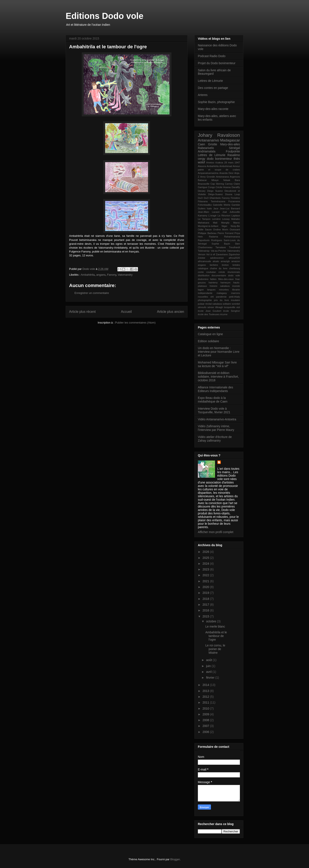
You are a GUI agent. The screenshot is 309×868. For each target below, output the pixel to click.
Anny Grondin (208, 177)
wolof (201, 162)
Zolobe (201, 258)
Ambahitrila (88, 275)
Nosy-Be (235, 226)
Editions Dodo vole (105, 16)
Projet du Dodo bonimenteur (217, 63)
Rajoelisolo (204, 240)
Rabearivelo (206, 148)
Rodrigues (217, 240)
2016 (206, 610)
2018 (206, 599)
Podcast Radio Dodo (212, 56)
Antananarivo (208, 140)
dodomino (203, 279)
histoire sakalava (220, 286)
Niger (225, 226)
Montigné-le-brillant (208, 226)
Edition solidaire (208, 341)
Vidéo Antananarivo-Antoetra (217, 419)
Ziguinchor (234, 254)
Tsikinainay (204, 251)
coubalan (211, 272)
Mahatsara (204, 223)
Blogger (175, 859)
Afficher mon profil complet (216, 532)
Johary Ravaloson (219, 135)
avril (209, 672)
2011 (206, 702)
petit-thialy (234, 297)
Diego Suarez (215, 191)
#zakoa (219, 163)
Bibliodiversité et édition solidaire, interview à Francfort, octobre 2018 (218, 377)
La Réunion (224, 216)
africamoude (204, 261)
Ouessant (235, 230)
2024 (206, 564)
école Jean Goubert (210, 311)
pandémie (221, 297)
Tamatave (221, 247)
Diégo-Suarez (215, 194)
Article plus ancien (170, 312)
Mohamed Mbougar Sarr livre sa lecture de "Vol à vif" (217, 364)
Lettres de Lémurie (210, 81)
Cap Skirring (217, 184)
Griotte (213, 144)
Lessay (226, 219)
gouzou (202, 283)
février (211, 678)
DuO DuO (203, 198)
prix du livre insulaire (227, 300)
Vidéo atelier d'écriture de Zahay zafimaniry (215, 439)
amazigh (225, 261)
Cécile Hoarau (223, 187)
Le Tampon (204, 219)
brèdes (236, 265)
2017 (206, 605)
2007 (206, 726)
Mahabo (236, 219)
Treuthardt (234, 247)
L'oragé (213, 216)
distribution (204, 275)
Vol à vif (211, 254)
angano (101, 275)
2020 (206, 587)
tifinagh (219, 307)
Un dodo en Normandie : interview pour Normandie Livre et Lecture (219, 352)
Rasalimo (234, 155)
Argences (235, 177)
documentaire (219, 275)
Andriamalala (207, 151)
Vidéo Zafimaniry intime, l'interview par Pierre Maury (216, 428)
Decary (202, 191)
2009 (206, 714)
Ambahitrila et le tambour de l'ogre (216, 636)
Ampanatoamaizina (208, 173)
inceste (236, 286)
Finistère (235, 198)
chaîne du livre (219, 268)
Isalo (209, 208)
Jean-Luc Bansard (230, 208)
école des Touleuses (209, 314)
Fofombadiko (205, 205)
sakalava (217, 304)
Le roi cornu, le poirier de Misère (215, 649)
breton (225, 265)
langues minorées (218, 290)
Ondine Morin (221, 230)
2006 (206, 732)
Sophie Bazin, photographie (216, 102)
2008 (206, 720)
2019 (206, 593)
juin (209, 666)
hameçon (226, 283)
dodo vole (234, 275)
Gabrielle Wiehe (222, 205)
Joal (225, 212)
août (209, 660)
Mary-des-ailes (230, 144)
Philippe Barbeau (207, 233)
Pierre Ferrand (226, 233)
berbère (214, 265)
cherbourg (235, 268)
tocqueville (230, 307)
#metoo (210, 163)
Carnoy (229, 184)
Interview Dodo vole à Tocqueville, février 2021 (214, 410)
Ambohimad (226, 166)
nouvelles (203, 297)
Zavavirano (222, 254)
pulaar (201, 304)
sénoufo (202, 307)
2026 (206, 552)
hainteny (213, 283)
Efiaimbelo (215, 198)
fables (213, 279)
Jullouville (235, 212)
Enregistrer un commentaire (92, 293)
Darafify (236, 187)
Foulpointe (233, 151)
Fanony (112, 275)
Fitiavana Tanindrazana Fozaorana (219, 201)
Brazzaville (204, 184)
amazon (236, 261)
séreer (211, 307)
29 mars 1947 (232, 163)
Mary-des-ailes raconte (213, 109)
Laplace (236, 216)
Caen (201, 144)
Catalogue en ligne (210, 334)
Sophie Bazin (221, 244)
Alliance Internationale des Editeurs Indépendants (215, 389)
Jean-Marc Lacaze (209, 212)
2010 (206, 708)
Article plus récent (82, 312)
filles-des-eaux (226, 279)
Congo (211, 187)
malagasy (222, 293)
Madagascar (230, 140)
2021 (206, 581)
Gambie (236, 205)
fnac (238, 279)
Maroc (237, 223)
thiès (237, 159)
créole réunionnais (229, 272)
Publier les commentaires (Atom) (135, 323)
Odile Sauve (205, 230)
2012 (206, 697)
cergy (201, 159)
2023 (206, 569)
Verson (202, 254)
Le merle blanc (215, 626)
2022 (206, 575)
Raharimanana (232, 237)
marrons (236, 293)
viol (238, 307)
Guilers (202, 208)
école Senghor (232, 311)
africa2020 (234, 258)
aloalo (216, 261)
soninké (236, 304)
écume (224, 314)
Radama (214, 237)
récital (209, 304)
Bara (237, 180)
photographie (205, 300)
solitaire (227, 304)
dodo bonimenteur (219, 159)
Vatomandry (125, 275)
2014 (206, 685)
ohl (212, 297)
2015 (206, 616)
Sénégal (234, 148)
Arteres (203, 95)
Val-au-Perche (218, 251)
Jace (216, 208)
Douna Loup (233, 194)
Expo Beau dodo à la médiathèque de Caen (213, 400)
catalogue (203, 268)
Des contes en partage (213, 88)
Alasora (202, 166)
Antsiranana (223, 177)
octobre (211, 621)
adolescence (217, 258)
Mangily (225, 223)
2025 (206, 558)
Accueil (126, 312)
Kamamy (203, 216)
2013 (206, 691)
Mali (215, 223)
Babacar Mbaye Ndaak (214, 180)
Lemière (216, 219)
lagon (201, 290)
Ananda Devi (226, 173)
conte (201, 272)
